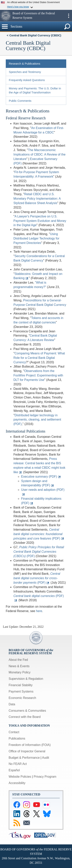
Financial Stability (21, 685)
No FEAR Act (18, 764)
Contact (14, 732)
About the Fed (18, 660)
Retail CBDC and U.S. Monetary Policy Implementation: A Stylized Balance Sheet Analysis (37, 199)
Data (12, 704)
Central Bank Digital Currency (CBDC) (35, 35)
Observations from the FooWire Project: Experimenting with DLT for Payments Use (38, 375)
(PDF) (38, 534)
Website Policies (20, 777)
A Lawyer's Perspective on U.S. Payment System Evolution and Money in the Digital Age (40, 221)
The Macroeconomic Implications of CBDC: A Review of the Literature (39, 154)
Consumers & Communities (27, 711)
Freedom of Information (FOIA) (30, 745)
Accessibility (17, 783)
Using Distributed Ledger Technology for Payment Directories (36, 238)
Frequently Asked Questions (27, 80)
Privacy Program (45, 777)
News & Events (19, 666)
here (39, 611)
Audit (46, 758)
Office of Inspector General (27, 751)
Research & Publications (24, 64)
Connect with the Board (25, 717)
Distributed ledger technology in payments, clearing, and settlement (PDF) (37, 420)
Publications (17, 738)
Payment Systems (21, 691)
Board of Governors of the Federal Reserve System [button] (34, 15)
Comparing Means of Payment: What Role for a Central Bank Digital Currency (39, 358)
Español (14, 770)
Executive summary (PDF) (39, 477)
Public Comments (20, 101)
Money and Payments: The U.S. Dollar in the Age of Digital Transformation (35, 90)
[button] (6, 16)
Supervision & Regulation (26, 679)
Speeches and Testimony (25, 72)
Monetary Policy (20, 672)
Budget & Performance (24, 758)
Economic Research (22, 698)
